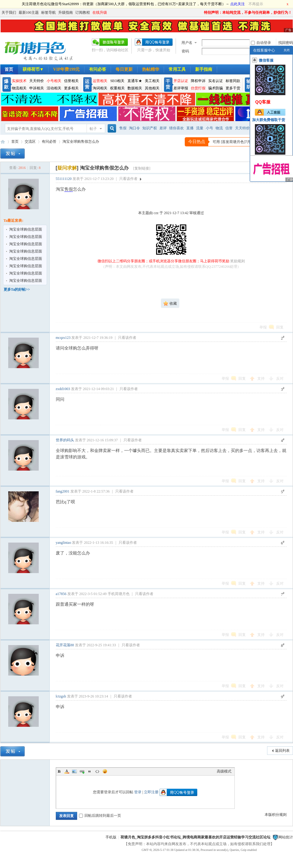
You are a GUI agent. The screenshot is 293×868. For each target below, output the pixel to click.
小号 (209, 128)
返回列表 (282, 751)
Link (82, 771)
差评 (163, 128)
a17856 (61, 594)
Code (97, 771)
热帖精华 (151, 69)
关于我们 (9, 13)
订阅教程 (83, 13)
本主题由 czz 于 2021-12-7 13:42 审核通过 (171, 213)
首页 (15, 142)
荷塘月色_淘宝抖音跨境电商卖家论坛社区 (3, 142)
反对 (280, 378)
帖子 (93, 129)
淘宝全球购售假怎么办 (81, 142)
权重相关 (117, 88)
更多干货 (233, 88)
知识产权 (150, 128)
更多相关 (71, 88)
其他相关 (152, 88)
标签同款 (233, 81)
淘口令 (134, 128)
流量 (200, 128)
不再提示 (256, 4)
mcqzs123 (63, 338)
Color (67, 771)
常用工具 (177, 69)
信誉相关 (71, 81)
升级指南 (66, 13)
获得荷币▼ (33, 69)
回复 (280, 327)
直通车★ (135, 81)
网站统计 (286, 837)
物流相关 (19, 88)
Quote (90, 771)
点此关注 (238, 4)
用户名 (187, 43)
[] (67, 168)
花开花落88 (65, 645)
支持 (261, 378)
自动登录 (261, 43)
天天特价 (37, 81)
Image (74, 771)
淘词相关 (100, 88)
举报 (263, 327)
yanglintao (64, 543)
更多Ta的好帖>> (17, 289)
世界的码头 (65, 440)
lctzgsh (61, 696)
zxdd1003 (63, 389)
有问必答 (98, 69)
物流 (219, 128)
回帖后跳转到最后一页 (100, 816)
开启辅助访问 (201, 13)
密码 (185, 51)
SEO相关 (118, 81)
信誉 (229, 128)
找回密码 (286, 43)
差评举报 (181, 88)
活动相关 (54, 88)
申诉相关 (37, 88)
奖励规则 (238, 261)
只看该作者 (128, 179)
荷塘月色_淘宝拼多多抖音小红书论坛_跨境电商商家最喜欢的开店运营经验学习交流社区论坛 (195, 837)
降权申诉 (198, 81)
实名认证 (216, 81)
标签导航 (48, 13)
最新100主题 (29, 13)
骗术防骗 (216, 88)
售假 (123, 128)
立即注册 (151, 792)
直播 (190, 128)
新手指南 (204, 69)
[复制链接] (142, 168)
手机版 (111, 837)
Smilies (105, 771)
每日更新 (124, 69)
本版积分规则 (276, 815)
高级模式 (224, 771)
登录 (138, 792)
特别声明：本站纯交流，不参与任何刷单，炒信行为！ (248, 13)
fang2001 (63, 491)
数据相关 (135, 88)
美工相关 (152, 81)
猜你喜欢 (177, 128)
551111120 (64, 179)
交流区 (30, 142)
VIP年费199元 (66, 69)
